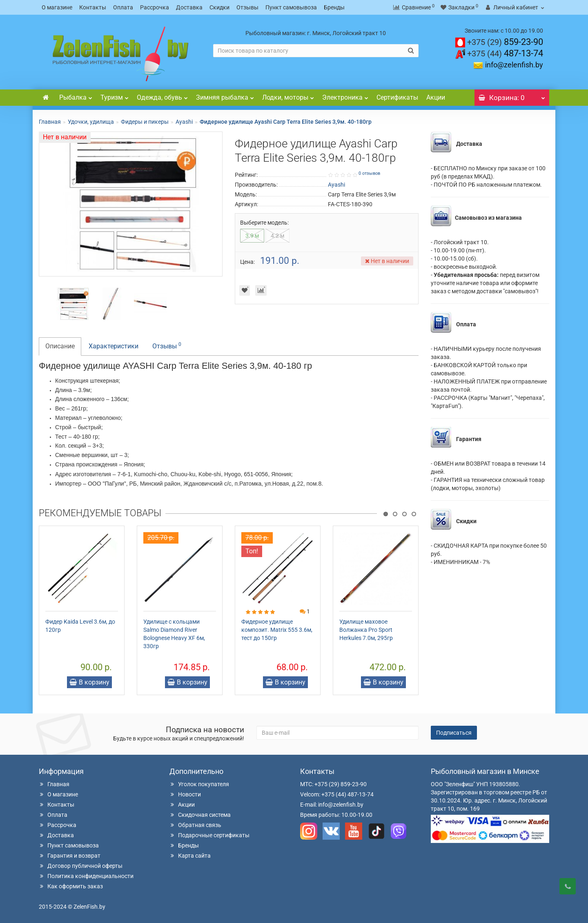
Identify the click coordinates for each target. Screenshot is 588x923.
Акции (436, 97)
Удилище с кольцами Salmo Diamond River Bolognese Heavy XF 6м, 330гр (174, 634)
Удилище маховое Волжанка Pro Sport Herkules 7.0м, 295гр (366, 630)
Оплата (123, 7)
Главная (50, 122)
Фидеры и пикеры (145, 122)
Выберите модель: (264, 223)
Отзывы (247, 7)
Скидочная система (200, 815)
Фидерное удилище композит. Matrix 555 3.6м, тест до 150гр (277, 630)
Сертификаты (397, 97)
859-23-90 (505, 42)
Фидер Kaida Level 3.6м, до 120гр (80, 626)
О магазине (57, 7)
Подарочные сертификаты (209, 835)
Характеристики (114, 346)
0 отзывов (369, 173)
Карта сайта (190, 856)
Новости (185, 794)
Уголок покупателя (199, 784)
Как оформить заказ (71, 886)
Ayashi (184, 122)
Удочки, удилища (91, 122)
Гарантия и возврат (70, 856)
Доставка (189, 7)
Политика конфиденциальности (86, 876)
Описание (60, 346)
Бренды (334, 7)
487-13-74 (505, 53)
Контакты (93, 7)
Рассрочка (155, 7)
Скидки (219, 7)
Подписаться (454, 733)
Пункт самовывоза (291, 7)
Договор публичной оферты (81, 866)
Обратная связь (195, 825)
